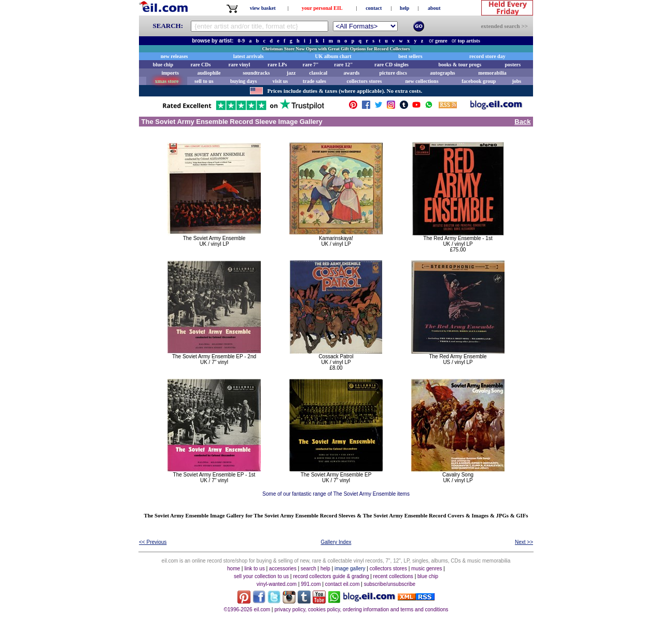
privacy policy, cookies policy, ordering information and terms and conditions (361, 609)
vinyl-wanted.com (277, 584)
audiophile (209, 73)
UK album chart (333, 56)
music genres (426, 569)
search (309, 569)
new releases (174, 56)
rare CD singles (391, 65)
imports (170, 73)
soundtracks (256, 73)
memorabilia (492, 73)
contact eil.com (342, 584)
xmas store (167, 81)
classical (318, 73)
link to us (254, 569)
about (434, 8)
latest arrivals (249, 56)
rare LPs (277, 65)
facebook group (479, 81)
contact (374, 8)
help (404, 8)
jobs (516, 81)
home (234, 569)
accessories (283, 569)
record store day (487, 56)
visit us (281, 81)
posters (513, 65)
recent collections (393, 576)
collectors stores (364, 81)
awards (351, 73)
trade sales (314, 81)
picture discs (393, 73)
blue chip (163, 65)
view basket (263, 8)
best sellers (410, 56)
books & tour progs (460, 65)
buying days (243, 81)
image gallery (350, 569)
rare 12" (343, 65)
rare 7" (310, 65)
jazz (291, 73)
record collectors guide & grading (331, 576)
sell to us (204, 81)
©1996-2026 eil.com (247, 609)
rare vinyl (240, 65)
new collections (422, 81)
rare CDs (200, 65)
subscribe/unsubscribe (390, 584)
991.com (311, 584)
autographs (442, 73)
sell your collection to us (261, 576)
